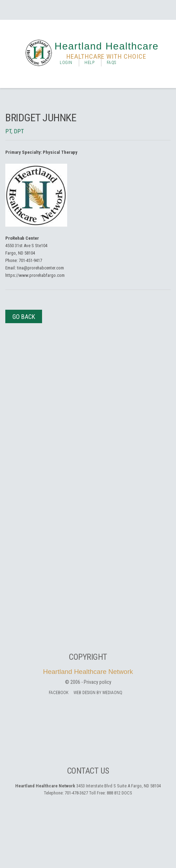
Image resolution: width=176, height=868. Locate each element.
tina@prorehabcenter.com (40, 268)
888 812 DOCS (119, 793)
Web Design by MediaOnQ (98, 693)
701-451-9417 (30, 260)
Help (89, 63)
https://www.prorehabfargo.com (35, 275)
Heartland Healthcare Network (88, 672)
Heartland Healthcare (107, 46)
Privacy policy (98, 682)
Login (66, 63)
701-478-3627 (76, 793)
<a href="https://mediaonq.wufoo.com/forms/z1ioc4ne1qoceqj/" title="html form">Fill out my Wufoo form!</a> (88, 472)
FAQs (112, 63)
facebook (59, 693)
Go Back (24, 317)
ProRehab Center (22, 238)
